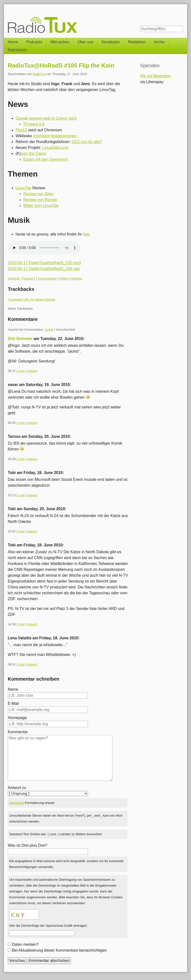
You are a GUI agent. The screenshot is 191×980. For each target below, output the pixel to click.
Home (13, 42)
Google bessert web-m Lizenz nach (46, 118)
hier (86, 234)
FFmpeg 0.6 (34, 124)
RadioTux (39, 74)
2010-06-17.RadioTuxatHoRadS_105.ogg (44, 269)
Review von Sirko (39, 194)
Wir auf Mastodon (155, 76)
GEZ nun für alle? (87, 142)
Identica (76, 278)
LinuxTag (23, 188)
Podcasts (34, 42)
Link (21, 371)
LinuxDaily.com (55, 148)
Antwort (32, 371)
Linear (49, 330)
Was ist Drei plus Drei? (28, 845)
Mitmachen (60, 42)
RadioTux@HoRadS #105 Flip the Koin (61, 65)
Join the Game (33, 153)
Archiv (159, 42)
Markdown (17, 803)
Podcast (27, 278)
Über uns (85, 42)
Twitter (64, 278)
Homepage (17, 718)
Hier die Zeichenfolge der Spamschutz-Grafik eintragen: (48, 926)
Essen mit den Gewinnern (46, 159)
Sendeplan (111, 42)
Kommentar (18, 732)
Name (13, 689)
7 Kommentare (46, 278)
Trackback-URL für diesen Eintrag (32, 299)
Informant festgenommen (55, 136)
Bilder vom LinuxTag (41, 206)
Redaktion (137, 42)
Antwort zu (17, 788)
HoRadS (14, 278)
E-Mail (13, 704)
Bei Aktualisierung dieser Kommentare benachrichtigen (59, 950)
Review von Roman (40, 200)
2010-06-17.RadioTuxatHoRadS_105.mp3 (44, 263)
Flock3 (21, 130)
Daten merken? (25, 944)
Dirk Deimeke (20, 339)
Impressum (17, 50)
